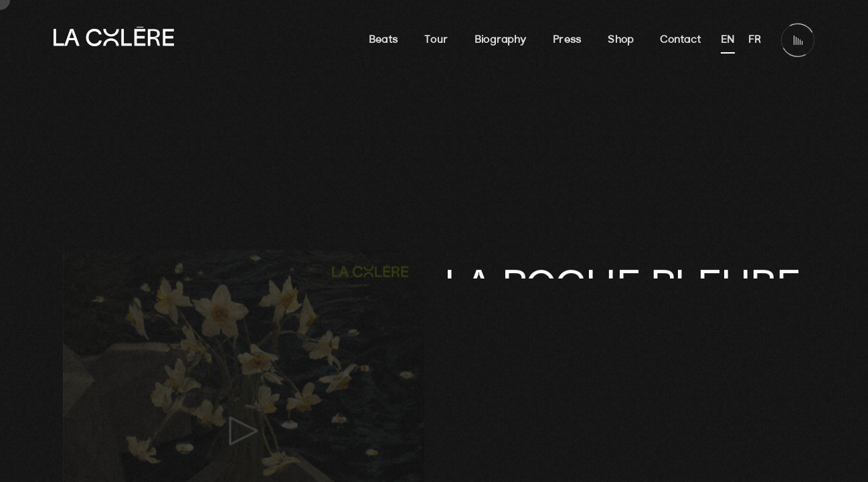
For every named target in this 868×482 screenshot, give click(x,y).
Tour (436, 41)
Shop (620, 41)
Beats (383, 41)
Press (567, 41)
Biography (500, 41)
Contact (680, 41)
